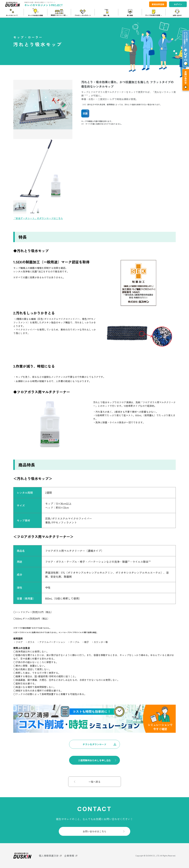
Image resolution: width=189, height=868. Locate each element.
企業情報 (69, 856)
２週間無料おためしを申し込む (94, 760)
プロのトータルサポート (83, 15)
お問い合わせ (177, 15)
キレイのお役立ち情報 (35, 15)
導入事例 (130, 15)
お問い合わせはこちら (94, 831)
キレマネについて (12, 15)
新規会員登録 (158, 4)
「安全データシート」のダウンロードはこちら (38, 218)
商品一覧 (106, 15)
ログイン (178, 4)
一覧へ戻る (94, 782)
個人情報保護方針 (49, 856)
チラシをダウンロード (94, 744)
